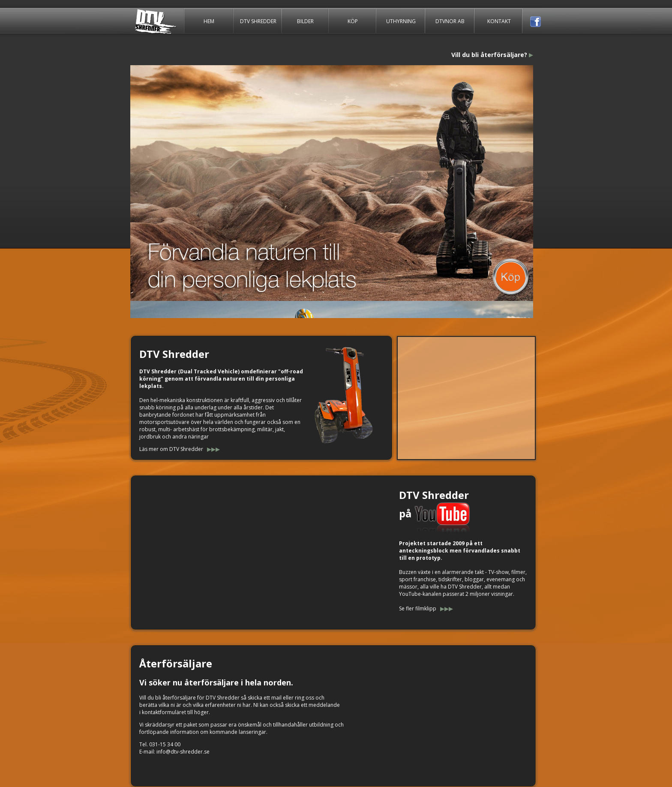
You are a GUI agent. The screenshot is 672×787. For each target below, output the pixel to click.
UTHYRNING (401, 21)
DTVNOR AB (450, 21)
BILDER (305, 21)
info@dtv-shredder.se (183, 752)
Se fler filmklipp (418, 608)
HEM (209, 21)
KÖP (352, 21)
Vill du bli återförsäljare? (489, 55)
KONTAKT (499, 21)
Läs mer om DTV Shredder (172, 449)
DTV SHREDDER (258, 21)
